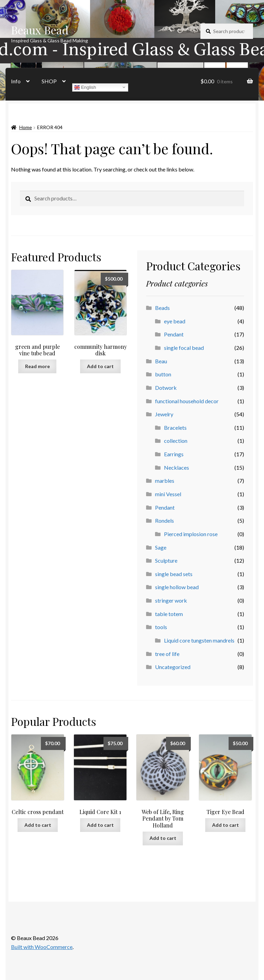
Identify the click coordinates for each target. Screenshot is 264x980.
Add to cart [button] (100, 366)
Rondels (164, 520)
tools (161, 627)
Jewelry (164, 414)
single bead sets (174, 574)
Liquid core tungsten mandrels (199, 640)
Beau (161, 361)
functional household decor (187, 401)
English (85, 87)
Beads (162, 308)
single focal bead (184, 348)
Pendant (174, 334)
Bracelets (175, 428)
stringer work (171, 600)
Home (26, 127)
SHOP (49, 81)
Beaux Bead (40, 30)
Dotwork (166, 388)
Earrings (174, 454)
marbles (165, 481)
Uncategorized (173, 667)
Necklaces (177, 467)
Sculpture (166, 560)
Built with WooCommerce (42, 947)
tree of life (167, 654)
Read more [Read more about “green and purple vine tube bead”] (37, 366)
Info (16, 81)
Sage (161, 547)
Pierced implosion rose (191, 534)
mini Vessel (168, 494)
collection (176, 441)
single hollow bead (177, 587)
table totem (169, 614)
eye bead (175, 321)
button (163, 374)
